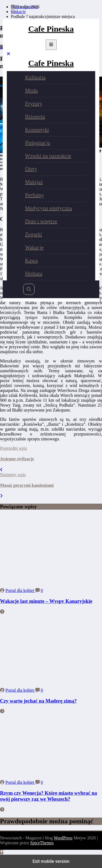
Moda (31, 90)
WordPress (63, 838)
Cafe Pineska (51, 29)
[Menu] (51, 45)
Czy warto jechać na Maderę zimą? (38, 701)
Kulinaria (35, 77)
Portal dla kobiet (20, 590)
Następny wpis (13, 475)
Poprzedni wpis (13, 448)
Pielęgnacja (38, 143)
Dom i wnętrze (41, 221)
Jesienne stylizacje (17, 459)
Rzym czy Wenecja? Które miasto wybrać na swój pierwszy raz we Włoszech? (49, 796)
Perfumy (34, 195)
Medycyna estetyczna (49, 208)
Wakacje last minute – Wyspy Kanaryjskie (46, 601)
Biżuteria (35, 117)
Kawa (31, 261)
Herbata (34, 274)
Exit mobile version (51, 861)
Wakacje (34, 247)
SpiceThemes (42, 843)
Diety (31, 169)
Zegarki (33, 234)
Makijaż (34, 182)
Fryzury (34, 104)
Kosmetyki (37, 130)
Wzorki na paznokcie (48, 156)
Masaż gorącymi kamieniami (27, 485)
